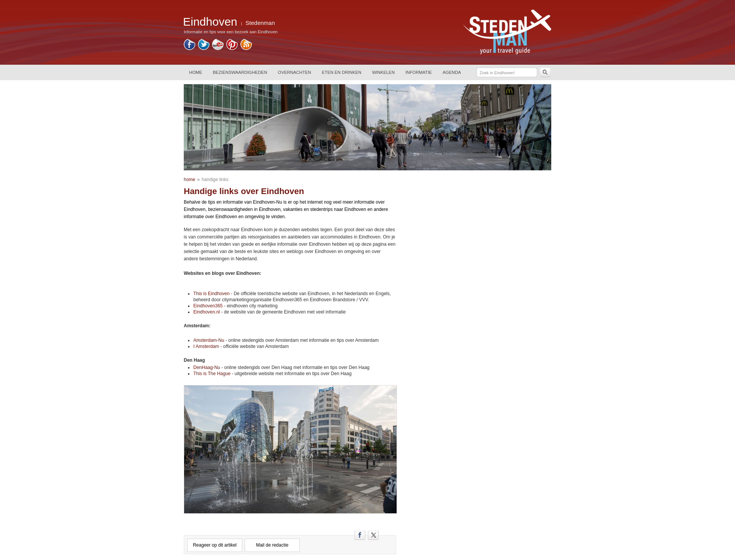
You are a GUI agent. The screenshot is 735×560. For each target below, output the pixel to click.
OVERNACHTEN (295, 72)
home (189, 180)
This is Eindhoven (212, 294)
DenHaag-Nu (207, 367)
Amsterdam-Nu (209, 340)
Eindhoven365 (208, 306)
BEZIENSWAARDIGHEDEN (240, 72)
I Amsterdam (206, 346)
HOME (196, 72)
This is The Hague (212, 374)
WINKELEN (383, 72)
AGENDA (452, 72)
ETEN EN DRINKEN (342, 72)
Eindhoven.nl (207, 312)
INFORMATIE (419, 72)
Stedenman (260, 23)
